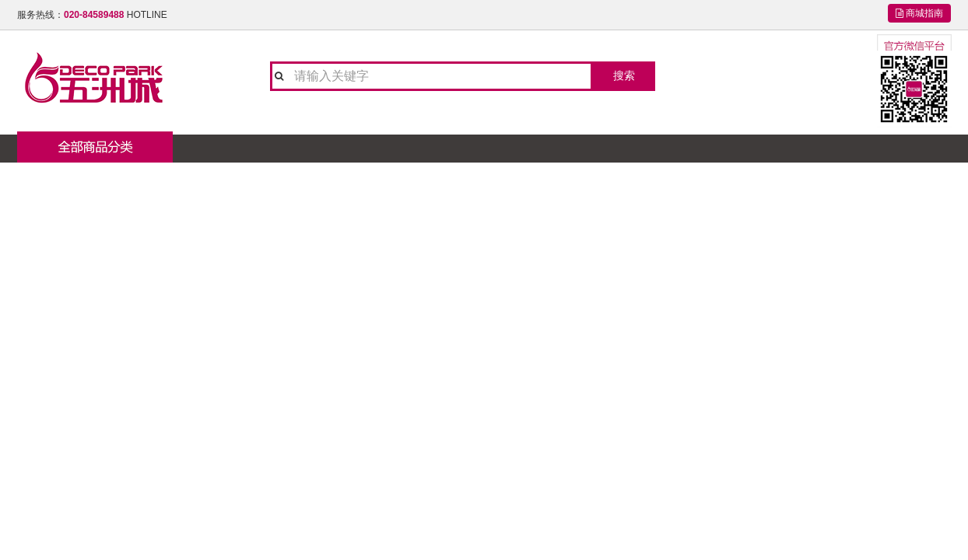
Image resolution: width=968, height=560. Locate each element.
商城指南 (919, 13)
